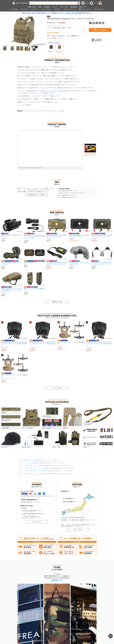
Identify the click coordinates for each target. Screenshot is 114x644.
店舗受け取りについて (57, 580)
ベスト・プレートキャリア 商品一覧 (41, 468)
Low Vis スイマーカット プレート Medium (53, 91)
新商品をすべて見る (57, 302)
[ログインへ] (94, 3)
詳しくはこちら (37, 522)
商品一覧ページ (28, 460)
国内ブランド (83, 7)
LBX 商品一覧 (35, 463)
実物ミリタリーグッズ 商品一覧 (40, 471)
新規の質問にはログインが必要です (37, 195)
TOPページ (21, 460)
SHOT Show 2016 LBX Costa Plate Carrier (90, 150)
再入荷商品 (47, 7)
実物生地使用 (74, 7)
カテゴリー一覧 (28, 465)
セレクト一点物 (64, 7)
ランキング (55, 7)
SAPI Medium (31, 91)
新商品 (40, 7)
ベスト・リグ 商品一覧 (38, 465)
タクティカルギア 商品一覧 (39, 473)
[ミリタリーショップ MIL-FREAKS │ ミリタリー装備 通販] (20, 3)
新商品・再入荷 (32, 7)
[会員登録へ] (85, 3)
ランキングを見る (57, 388)
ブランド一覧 (28, 463)
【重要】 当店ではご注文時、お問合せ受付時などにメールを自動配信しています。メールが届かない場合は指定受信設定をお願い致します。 (57, 13)
